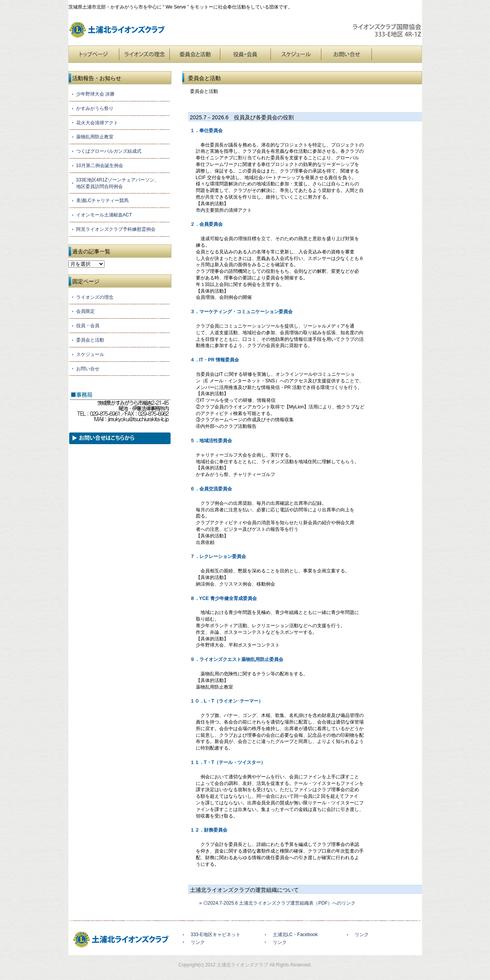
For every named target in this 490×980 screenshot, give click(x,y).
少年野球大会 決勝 (95, 94)
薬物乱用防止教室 (95, 137)
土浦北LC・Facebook (295, 935)
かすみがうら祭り (95, 108)
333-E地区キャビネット (216, 935)
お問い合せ (346, 54)
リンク (198, 942)
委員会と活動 (195, 54)
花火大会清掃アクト (97, 123)
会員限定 (85, 311)
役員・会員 (245, 54)
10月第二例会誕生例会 (100, 166)
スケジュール (296, 54)
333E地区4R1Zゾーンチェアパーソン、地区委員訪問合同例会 (118, 183)
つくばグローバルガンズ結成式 (109, 151)
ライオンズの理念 (144, 54)
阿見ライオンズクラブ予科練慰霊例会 (116, 229)
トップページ (94, 54)
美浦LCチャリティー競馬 (102, 201)
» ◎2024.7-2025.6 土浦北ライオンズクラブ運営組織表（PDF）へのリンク (275, 903)
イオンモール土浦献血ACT (104, 215)
